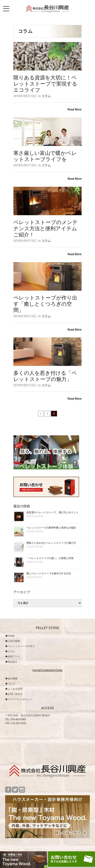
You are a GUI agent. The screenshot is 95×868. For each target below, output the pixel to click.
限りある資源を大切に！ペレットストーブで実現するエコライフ (45, 84)
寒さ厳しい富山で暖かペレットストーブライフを (45, 156)
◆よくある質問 (14, 689)
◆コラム (10, 651)
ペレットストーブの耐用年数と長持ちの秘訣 (51, 528)
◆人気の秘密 (13, 641)
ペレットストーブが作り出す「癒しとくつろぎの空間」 (45, 304)
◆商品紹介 (11, 662)
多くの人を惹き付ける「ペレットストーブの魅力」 (45, 376)
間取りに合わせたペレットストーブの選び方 (51, 543)
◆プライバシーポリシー (19, 699)
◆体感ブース (13, 657)
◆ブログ (10, 684)
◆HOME (10, 636)
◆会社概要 (11, 679)
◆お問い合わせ (14, 694)
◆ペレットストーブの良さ (20, 646)
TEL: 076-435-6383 (15, 719)
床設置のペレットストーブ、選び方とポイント (52, 512)
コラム (46, 96)
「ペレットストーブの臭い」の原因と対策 (50, 558)
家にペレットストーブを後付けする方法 (49, 573)
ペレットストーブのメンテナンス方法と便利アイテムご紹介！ (46, 228)
